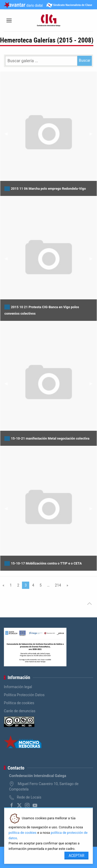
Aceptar (76, 856)
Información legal (18, 687)
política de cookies (23, 833)
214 (58, 585)
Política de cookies (19, 703)
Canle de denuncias (20, 711)
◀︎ (8, 134)
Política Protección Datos (24, 695)
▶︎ (93, 134)
